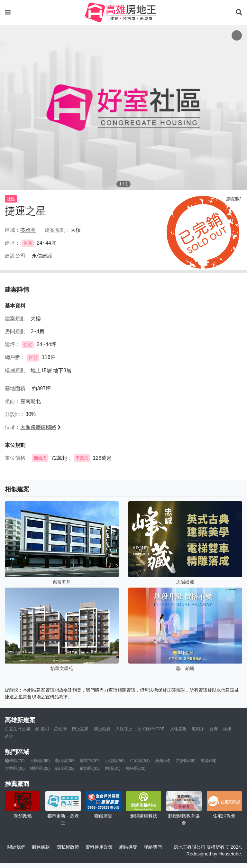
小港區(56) (115, 761)
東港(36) (209, 761)
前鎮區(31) (90, 768)
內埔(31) (113, 768)
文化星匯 (178, 729)
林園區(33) (40, 768)
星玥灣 (60, 729)
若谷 (9, 736)
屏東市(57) (90, 761)
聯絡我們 (153, 847)
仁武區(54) (140, 761)
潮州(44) (163, 761)
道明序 (198, 729)
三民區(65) (40, 761)
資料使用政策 (99, 847)
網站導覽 (128, 847)
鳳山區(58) (65, 761)
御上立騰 (80, 729)
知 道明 (42, 729)
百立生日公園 (17, 729)
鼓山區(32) (65, 768)
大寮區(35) (15, 768)
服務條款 (41, 847)
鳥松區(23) (136, 768)
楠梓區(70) (15, 761)
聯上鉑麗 (102, 729)
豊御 (214, 729)
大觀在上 (124, 729)
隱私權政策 (68, 847)
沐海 (227, 729)
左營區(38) (186, 761)
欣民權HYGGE (151, 729)
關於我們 (16, 847)
